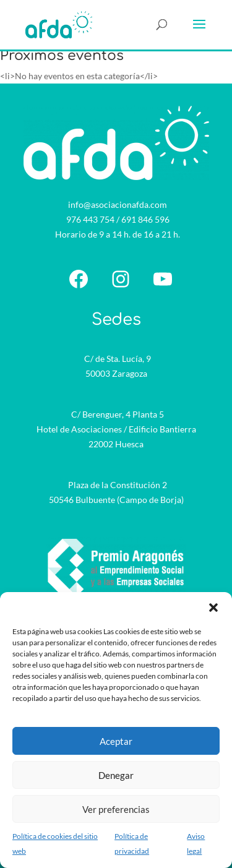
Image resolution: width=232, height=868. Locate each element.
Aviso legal (196, 844)
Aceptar (116, 741)
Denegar (116, 775)
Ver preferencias (116, 809)
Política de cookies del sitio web (55, 844)
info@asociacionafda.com (118, 204)
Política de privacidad (132, 844)
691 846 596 (145, 219)
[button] (213, 608)
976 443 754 (90, 219)
